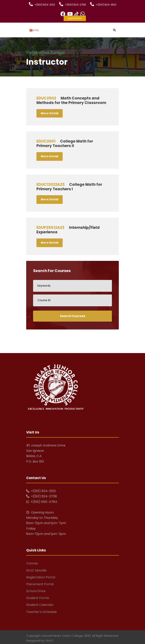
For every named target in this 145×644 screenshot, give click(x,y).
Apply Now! (75, 18)
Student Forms (38, 598)
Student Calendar (40, 605)
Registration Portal (41, 577)
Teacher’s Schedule (41, 612)
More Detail (50, 113)
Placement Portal (40, 584)
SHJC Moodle (36, 570)
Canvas (32, 563)
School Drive (36, 591)
